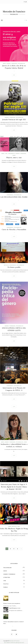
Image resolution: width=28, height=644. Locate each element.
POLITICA (6, 584)
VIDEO (14, 155)
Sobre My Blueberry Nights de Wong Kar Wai (14, 530)
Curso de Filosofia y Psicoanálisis (14, 230)
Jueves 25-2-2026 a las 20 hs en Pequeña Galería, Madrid (14, 67)
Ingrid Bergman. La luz (15, 608)
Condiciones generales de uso (17, 643)
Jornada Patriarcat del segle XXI (14, 120)
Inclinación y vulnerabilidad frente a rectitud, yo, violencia (14, 446)
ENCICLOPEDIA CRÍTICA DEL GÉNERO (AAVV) (14, 329)
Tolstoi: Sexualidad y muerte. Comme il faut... (13, 623)
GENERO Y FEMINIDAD (12, 64)
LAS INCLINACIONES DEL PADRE (14, 197)
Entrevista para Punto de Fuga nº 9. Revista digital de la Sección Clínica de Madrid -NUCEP (14, 487)
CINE (6, 154)
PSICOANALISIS (21, 64)
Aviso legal (7, 643)
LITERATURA (7, 577)
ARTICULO (6, 265)
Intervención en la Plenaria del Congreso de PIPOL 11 (14, 389)
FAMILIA (5, 587)
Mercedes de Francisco (14, 641)
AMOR (4, 64)
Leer (14, 75)
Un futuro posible (14, 267)
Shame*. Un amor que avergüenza (12, 603)
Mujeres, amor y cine (14, 158)
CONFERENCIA (11, 154)
